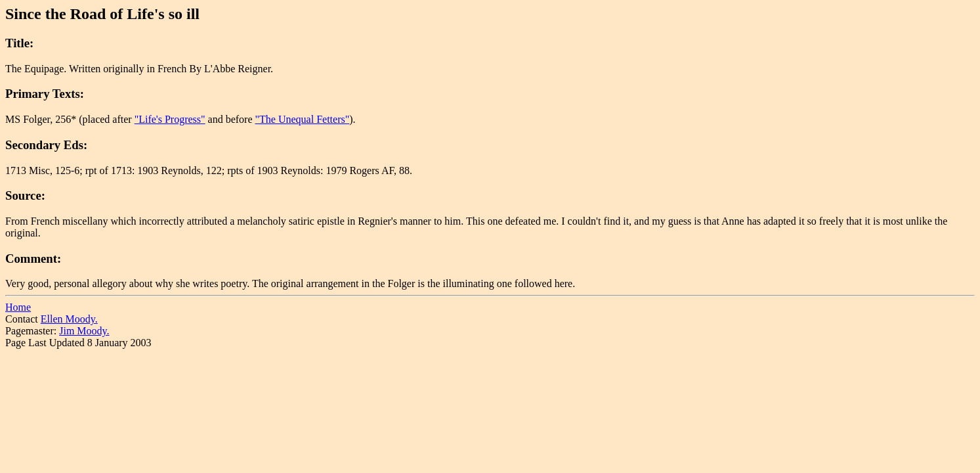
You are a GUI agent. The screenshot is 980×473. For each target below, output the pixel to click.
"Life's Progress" (170, 119)
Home (18, 307)
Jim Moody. (84, 331)
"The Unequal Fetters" (303, 119)
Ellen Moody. (69, 319)
